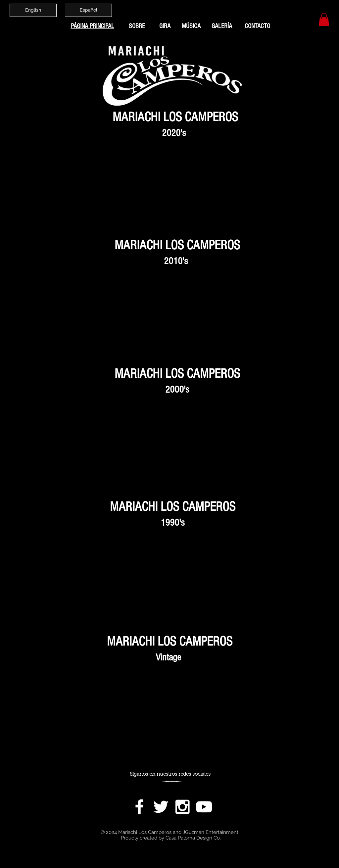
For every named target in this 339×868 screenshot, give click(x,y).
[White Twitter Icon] (161, 807)
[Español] (88, 10)
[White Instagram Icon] (182, 807)
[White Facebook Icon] (139, 807)
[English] (33, 10)
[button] (324, 19)
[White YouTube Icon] (204, 807)
